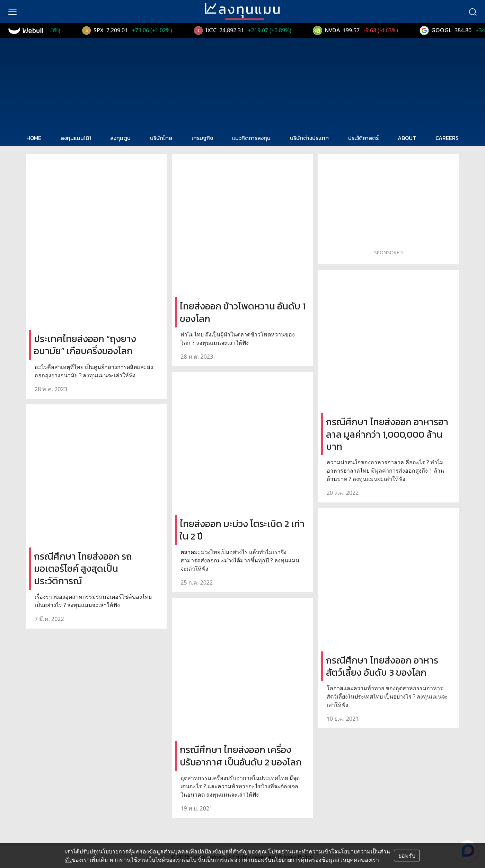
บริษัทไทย (161, 138)
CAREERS (447, 138)
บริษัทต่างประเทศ (309, 138)
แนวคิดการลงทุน (251, 138)
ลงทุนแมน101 (76, 138)
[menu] (12, 11)
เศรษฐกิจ (202, 138)
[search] (473, 11)
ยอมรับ (407, 856)
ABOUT (407, 138)
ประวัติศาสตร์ (363, 138)
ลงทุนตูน (120, 138)
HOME (34, 138)
